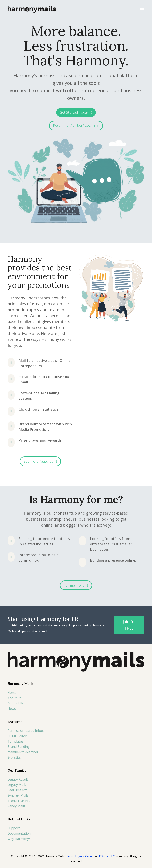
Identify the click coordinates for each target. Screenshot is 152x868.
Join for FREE (129, 625)
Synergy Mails (18, 795)
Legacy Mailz (17, 785)
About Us (14, 698)
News (12, 709)
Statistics (14, 757)
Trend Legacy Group (80, 856)
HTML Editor (17, 736)
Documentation (19, 833)
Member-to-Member (23, 752)
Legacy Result (18, 779)
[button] (142, 9)
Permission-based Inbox (26, 731)
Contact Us (16, 703)
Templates (15, 741)
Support (14, 828)
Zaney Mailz (16, 806)
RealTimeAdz (17, 790)
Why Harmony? (19, 839)
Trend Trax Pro (19, 801)
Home (12, 693)
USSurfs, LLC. (106, 856)
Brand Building (19, 747)
